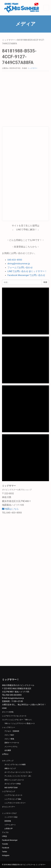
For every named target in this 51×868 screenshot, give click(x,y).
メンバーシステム (11, 747)
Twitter (5, 852)
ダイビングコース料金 (13, 784)
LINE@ (4, 836)
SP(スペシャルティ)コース (14, 780)
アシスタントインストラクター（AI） (18, 776)
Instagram (6, 855)
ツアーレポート (10, 825)
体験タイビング (10, 768)
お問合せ (5, 754)
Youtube (5, 844)
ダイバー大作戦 (8, 712)
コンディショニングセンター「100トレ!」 (17, 720)
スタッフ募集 (9, 739)
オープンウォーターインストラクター (18, 772)
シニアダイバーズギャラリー (15, 803)
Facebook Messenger (10, 840)
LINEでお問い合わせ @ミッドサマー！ (27, 271)
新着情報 (8, 821)
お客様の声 (9, 829)
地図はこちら (10, 509)
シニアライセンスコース (13, 795)
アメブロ (5, 832)
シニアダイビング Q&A (13, 799)
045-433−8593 (15, 260)
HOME (4, 708)
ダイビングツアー (9, 807)
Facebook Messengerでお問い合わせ (26, 275)
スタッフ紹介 (9, 735)
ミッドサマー (9, 40)
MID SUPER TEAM (11, 788)
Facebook (6, 848)
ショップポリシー (9, 727)
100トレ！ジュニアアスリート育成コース (20, 723)
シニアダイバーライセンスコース (14, 716)
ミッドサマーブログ (9, 813)
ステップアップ (8, 761)
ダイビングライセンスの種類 (15, 765)
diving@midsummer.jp (19, 264)
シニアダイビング (9, 791)
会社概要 (8, 750)
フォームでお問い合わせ (20, 267)
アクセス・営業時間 (12, 731)
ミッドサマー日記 (11, 817)
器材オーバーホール (12, 743)
